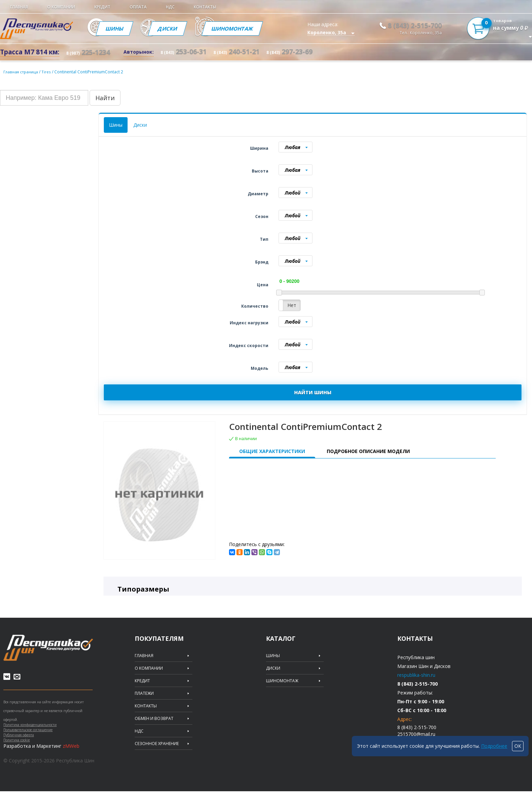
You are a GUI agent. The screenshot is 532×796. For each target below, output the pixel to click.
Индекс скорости (249, 346)
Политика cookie (17, 745)
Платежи (144, 693)
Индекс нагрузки (249, 323)
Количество (255, 306)
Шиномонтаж (249, 29)
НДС (170, 7)
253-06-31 (184, 51)
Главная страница (22, 72)
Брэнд (262, 262)
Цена (263, 285)
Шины (118, 29)
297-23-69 (289, 51)
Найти (105, 98)
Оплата (138, 7)
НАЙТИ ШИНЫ (313, 392)
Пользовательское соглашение (28, 735)
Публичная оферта (19, 740)
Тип (264, 239)
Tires (48, 72)
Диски (177, 29)
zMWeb (71, 751)
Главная (19, 7)
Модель (260, 368)
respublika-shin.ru (416, 675)
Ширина (259, 148)
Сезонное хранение (157, 744)
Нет (292, 305)
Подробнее (494, 746)
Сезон (262, 216)
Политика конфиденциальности (30, 729)
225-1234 (88, 52)
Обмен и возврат (154, 719)
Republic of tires (48, 648)
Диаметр (258, 194)
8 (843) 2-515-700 (415, 25)
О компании (61, 7)
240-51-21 (236, 51)
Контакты (205, 7)
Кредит (102, 7)
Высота (260, 171)
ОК (518, 746)
